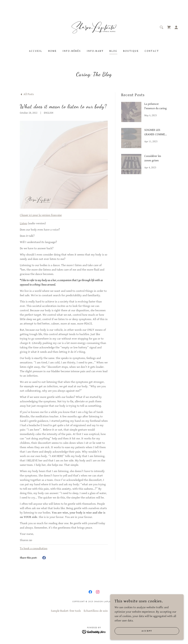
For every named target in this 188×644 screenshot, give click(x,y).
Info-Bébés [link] (72, 51)
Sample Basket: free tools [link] (66, 611)
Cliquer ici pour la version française (41, 215)
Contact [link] (152, 51)
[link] (94, 27)
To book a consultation (34, 548)
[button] (176, 27)
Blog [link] (113, 51)
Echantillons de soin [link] (96, 611)
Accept (147, 631)
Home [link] (52, 51)
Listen (23, 223)
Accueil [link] (36, 51)
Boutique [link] (131, 51)
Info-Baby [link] (95, 51)
